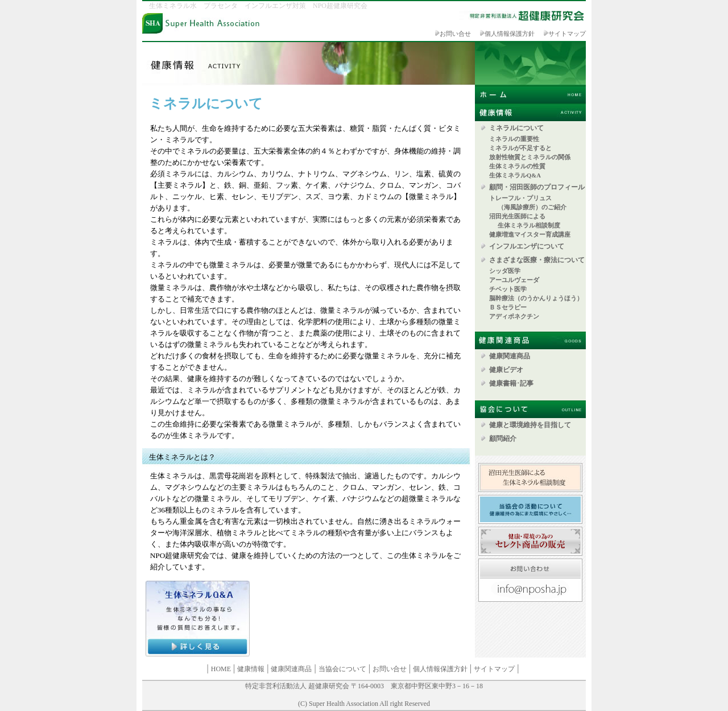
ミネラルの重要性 (514, 139)
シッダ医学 (505, 271)
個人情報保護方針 (510, 34)
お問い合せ (455, 34)
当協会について (342, 669)
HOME (221, 669)
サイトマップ (567, 34)
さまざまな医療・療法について (537, 260)
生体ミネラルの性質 (517, 166)
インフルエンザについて (527, 246)
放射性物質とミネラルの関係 (530, 157)
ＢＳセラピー (508, 307)
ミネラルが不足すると (520, 148)
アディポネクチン (514, 317)
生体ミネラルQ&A (515, 175)
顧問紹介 (503, 439)
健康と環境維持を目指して (530, 425)
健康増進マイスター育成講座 (530, 235)
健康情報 (251, 669)
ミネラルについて (516, 128)
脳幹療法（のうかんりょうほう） (536, 298)
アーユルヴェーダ (517, 280)
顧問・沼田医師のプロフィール (537, 187)
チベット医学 (511, 289)
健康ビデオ (506, 370)
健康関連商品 (510, 356)
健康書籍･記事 (511, 383)
